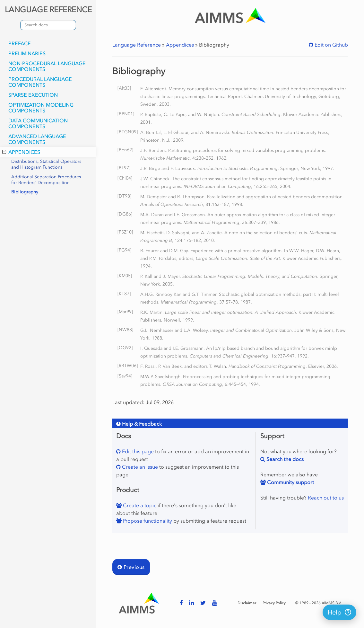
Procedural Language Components (40, 82)
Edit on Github (331, 45)
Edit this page (137, 451)
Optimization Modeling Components (41, 108)
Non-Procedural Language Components (47, 66)
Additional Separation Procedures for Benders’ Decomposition (46, 180)
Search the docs (284, 459)
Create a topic (139, 505)
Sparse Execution (33, 95)
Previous (131, 567)
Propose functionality (147, 521)
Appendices (21, 152)
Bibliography (25, 192)
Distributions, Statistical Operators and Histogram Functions (46, 164)
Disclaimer (247, 603)
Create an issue (139, 467)
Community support (290, 482)
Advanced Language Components (37, 139)
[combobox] (48, 25)
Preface (20, 43)
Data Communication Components (38, 123)
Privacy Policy (274, 603)
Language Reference (137, 45)
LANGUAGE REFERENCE (48, 9)
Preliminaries (27, 53)
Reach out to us (326, 498)
